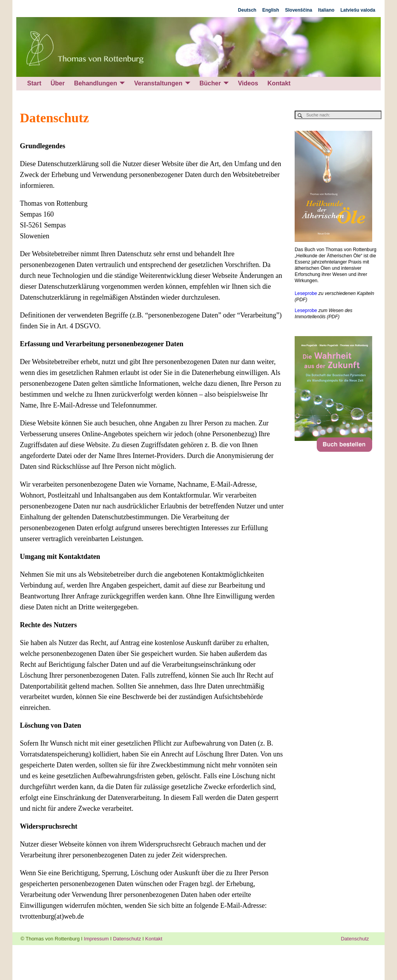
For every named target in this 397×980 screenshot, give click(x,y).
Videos (248, 83)
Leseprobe (306, 293)
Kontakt (279, 83)
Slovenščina (299, 10)
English (271, 10)
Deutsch (247, 10)
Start (34, 83)
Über (57, 83)
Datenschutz (127, 939)
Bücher (210, 83)
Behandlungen (96, 83)
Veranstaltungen (158, 83)
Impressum (96, 939)
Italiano (326, 10)
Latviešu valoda (358, 10)
